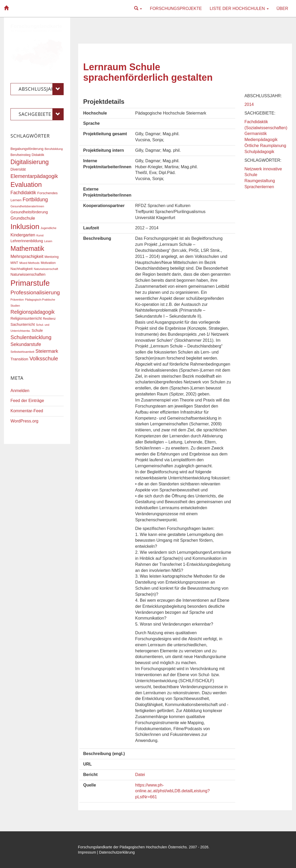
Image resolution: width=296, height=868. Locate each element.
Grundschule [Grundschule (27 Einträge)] (23, 218)
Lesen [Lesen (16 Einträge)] (48, 241)
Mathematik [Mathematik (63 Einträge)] (27, 248)
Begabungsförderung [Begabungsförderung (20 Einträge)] (27, 149)
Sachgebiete (41, 114)
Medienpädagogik (261, 140)
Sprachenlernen (259, 187)
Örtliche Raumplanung (265, 146)
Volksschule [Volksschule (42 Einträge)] (44, 358)
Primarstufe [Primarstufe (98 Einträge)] (30, 283)
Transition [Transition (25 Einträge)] (19, 359)
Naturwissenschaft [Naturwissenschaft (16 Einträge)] (46, 269)
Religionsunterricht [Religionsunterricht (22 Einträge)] (26, 318)
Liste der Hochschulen (239, 9)
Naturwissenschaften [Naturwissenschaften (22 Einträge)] (28, 274)
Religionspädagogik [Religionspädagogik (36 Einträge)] (32, 312)
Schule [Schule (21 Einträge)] (37, 330)
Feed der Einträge (27, 401)
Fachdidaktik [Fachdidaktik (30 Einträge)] (23, 193)
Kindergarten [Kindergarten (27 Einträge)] (23, 235)
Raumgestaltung (260, 181)
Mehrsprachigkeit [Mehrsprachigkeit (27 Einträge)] (27, 256)
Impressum (87, 852)
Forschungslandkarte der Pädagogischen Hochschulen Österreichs (133, 847)
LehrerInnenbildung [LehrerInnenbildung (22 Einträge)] (27, 241)
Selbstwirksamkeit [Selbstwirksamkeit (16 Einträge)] (22, 352)
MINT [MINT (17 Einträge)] (14, 263)
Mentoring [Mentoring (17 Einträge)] (52, 257)
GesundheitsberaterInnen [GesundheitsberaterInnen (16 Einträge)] (27, 206)
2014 (249, 104)
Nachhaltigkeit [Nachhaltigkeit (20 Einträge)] (22, 269)
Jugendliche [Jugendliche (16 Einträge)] (49, 228)
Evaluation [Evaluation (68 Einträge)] (26, 185)
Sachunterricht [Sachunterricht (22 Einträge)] (23, 324)
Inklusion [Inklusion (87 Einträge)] (25, 227)
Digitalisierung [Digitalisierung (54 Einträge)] (30, 162)
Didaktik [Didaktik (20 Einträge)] (38, 155)
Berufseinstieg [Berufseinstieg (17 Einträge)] (20, 155)
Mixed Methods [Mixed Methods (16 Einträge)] (29, 263)
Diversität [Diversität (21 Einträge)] (18, 169)
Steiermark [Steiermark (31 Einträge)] (47, 351)
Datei (140, 775)
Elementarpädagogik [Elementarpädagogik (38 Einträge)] (34, 176)
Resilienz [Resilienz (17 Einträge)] (49, 319)
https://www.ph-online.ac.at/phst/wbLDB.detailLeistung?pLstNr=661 (172, 791)
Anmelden (20, 391)
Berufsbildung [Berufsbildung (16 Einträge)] (54, 149)
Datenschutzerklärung (117, 852)
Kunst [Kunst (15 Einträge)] (40, 235)
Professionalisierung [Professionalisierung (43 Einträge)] (35, 292)
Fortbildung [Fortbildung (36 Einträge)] (35, 200)
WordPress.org (24, 421)
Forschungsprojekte (176, 9)
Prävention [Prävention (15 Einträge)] (17, 300)
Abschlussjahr (41, 89)
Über (282, 9)
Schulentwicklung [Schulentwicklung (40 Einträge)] (31, 337)
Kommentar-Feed (27, 411)
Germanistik (256, 134)
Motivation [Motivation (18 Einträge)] (48, 263)
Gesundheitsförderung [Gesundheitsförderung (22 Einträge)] (29, 212)
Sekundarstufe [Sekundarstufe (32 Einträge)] (26, 344)
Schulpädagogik (259, 152)
